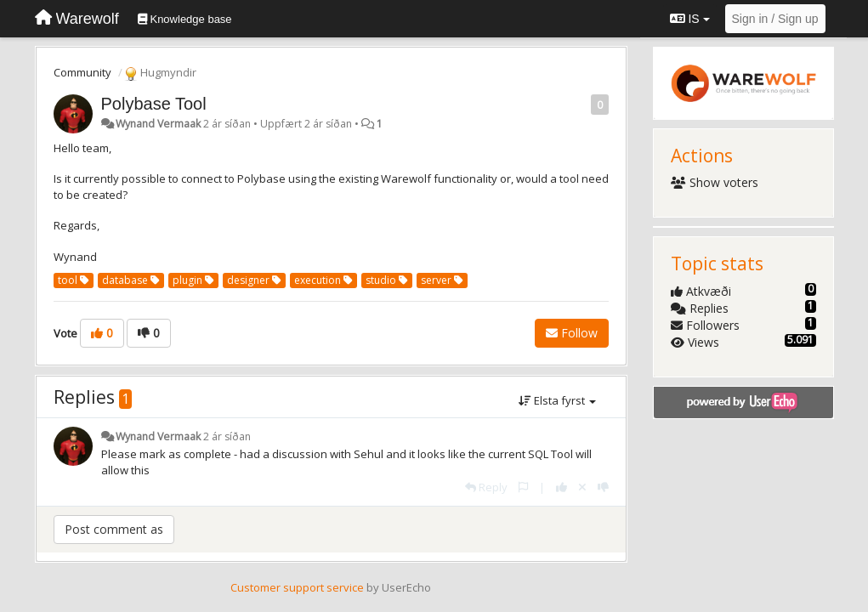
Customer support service (297, 587)
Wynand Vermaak (158, 124)
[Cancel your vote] (582, 487)
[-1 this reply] (603, 487)
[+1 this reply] (562, 487)
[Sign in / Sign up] (775, 19)
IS (690, 19)
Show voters (715, 182)
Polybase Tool (154, 104)
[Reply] (486, 487)
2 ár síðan (227, 436)
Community (82, 72)
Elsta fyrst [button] (557, 400)
